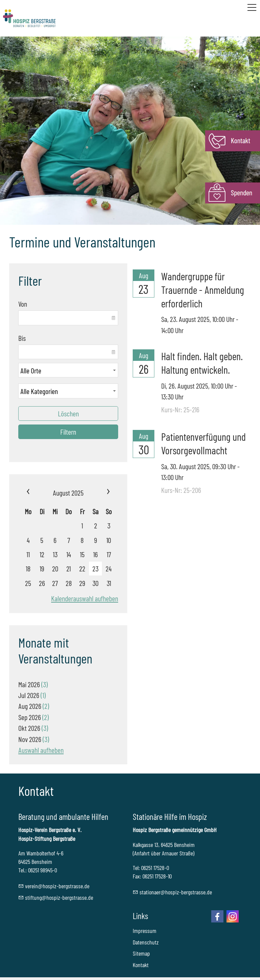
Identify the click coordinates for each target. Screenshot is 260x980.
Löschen (68, 413)
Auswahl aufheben (41, 750)
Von (23, 304)
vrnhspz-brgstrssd (57, 886)
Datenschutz (146, 942)
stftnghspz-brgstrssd (59, 897)
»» (101, 493)
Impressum (145, 931)
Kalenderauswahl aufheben (85, 598)
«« (36, 493)
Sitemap (141, 953)
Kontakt (141, 965)
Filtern (68, 432)
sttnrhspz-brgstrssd (176, 892)
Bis (22, 338)
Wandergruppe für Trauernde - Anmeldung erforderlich (203, 290)
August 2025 (68, 493)
